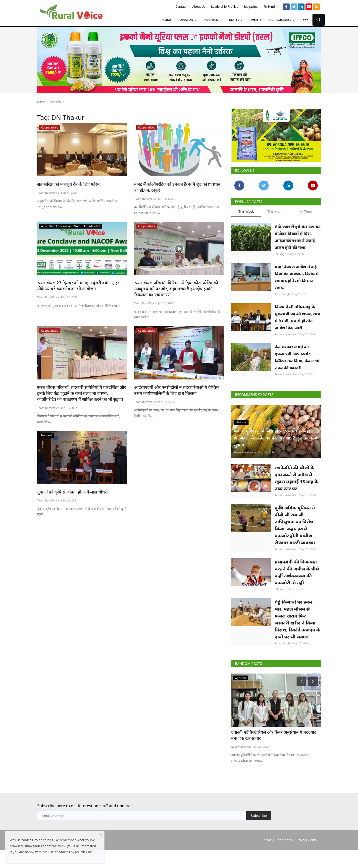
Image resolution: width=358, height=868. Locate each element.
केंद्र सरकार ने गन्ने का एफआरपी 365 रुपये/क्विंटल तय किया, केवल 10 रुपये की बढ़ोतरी (297, 357)
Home (167, 20)
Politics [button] (213, 20)
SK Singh (281, 254)
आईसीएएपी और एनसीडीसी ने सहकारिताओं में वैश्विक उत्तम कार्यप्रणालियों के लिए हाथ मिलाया (177, 390)
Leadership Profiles (225, 7)
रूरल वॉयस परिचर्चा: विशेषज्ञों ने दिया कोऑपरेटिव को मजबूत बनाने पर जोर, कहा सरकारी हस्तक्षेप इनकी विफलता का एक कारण (176, 289)
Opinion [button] (188, 20)
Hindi (272, 7)
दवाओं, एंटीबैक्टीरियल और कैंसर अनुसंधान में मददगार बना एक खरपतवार (274, 735)
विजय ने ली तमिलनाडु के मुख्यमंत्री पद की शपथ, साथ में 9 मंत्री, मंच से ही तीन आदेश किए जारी (298, 317)
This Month (276, 211)
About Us (199, 7)
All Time (306, 211)
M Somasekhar (241, 747)
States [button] (236, 20)
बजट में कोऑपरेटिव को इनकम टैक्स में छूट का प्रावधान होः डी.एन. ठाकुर (177, 187)
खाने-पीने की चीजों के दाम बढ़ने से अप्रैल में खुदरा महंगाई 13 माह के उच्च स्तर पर (297, 478)
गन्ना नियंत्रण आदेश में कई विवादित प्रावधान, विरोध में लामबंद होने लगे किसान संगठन (297, 277)
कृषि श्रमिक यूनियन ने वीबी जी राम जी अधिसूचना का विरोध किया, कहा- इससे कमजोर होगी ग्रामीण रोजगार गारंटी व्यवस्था (295, 525)
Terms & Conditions (277, 840)
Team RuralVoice (48, 193)
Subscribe (259, 816)
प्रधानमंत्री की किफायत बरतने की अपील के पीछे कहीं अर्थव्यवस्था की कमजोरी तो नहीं (297, 572)
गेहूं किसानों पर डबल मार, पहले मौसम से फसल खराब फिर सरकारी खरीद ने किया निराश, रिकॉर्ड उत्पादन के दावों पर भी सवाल (298, 619)
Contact (181, 7)
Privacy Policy (307, 840)
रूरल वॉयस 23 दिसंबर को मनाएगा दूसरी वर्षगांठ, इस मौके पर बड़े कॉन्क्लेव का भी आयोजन (79, 286)
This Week (246, 211)
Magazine (251, 7)
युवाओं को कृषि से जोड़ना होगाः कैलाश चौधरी (73, 492)
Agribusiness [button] (282, 20)
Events (256, 20)
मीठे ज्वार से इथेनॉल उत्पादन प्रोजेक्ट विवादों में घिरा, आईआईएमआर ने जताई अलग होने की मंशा (298, 237)
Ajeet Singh (282, 294)
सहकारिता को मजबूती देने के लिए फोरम (69, 184)
